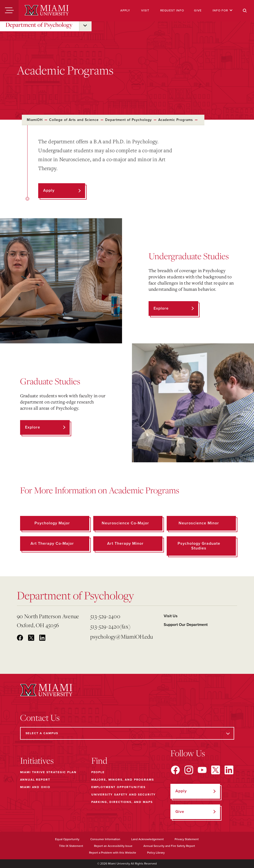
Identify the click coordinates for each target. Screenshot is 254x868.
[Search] (245, 11)
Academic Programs (176, 120)
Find (99, 760)
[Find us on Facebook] (175, 770)
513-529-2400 (105, 616)
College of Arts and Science (74, 120)
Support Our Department (186, 625)
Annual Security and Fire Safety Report (169, 846)
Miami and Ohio (35, 787)
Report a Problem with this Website (113, 853)
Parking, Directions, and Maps (122, 802)
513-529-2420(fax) (110, 626)
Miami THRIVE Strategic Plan (48, 772)
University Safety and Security (124, 795)
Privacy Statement (187, 839)
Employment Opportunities (118, 787)
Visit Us (171, 616)
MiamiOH (35, 120)
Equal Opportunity (67, 839)
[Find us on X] (216, 770)
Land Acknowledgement (147, 839)
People (98, 772)
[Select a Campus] (127, 733)
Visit (145, 10)
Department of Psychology (39, 25)
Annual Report (35, 780)
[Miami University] (47, 11)
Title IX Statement (71, 846)
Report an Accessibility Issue (113, 846)
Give (198, 10)
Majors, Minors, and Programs (123, 780)
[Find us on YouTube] (202, 770)
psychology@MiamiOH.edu (122, 636)
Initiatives (37, 760)
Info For (223, 10)
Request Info (172, 10)
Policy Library (156, 853)
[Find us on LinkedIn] (229, 770)
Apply (125, 10)
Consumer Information (105, 839)
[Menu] (9, 11)
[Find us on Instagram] (189, 770)
